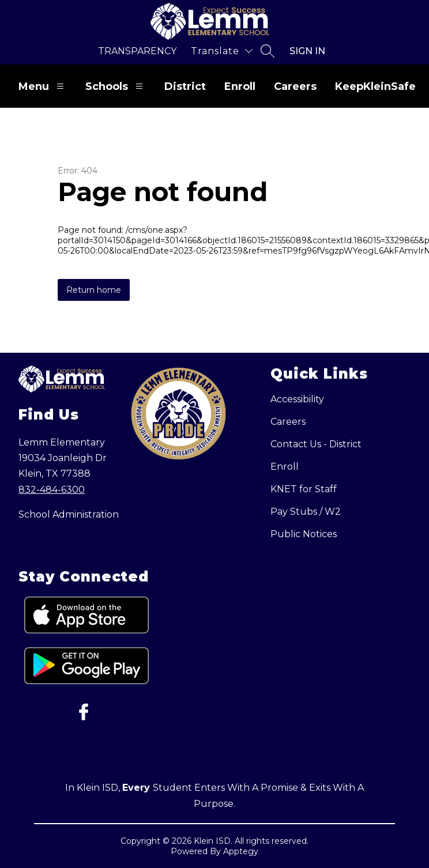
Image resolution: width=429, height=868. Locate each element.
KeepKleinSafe (375, 86)
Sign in (307, 51)
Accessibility (297, 399)
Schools (116, 86)
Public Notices (304, 534)
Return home (94, 290)
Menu (43, 86)
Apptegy (241, 851)
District (185, 86)
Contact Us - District (316, 444)
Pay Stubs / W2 (306, 512)
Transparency (137, 51)
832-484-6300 (52, 490)
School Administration (69, 514)
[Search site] (268, 51)
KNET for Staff (304, 489)
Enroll (240, 86)
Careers (295, 86)
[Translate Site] (222, 51)
